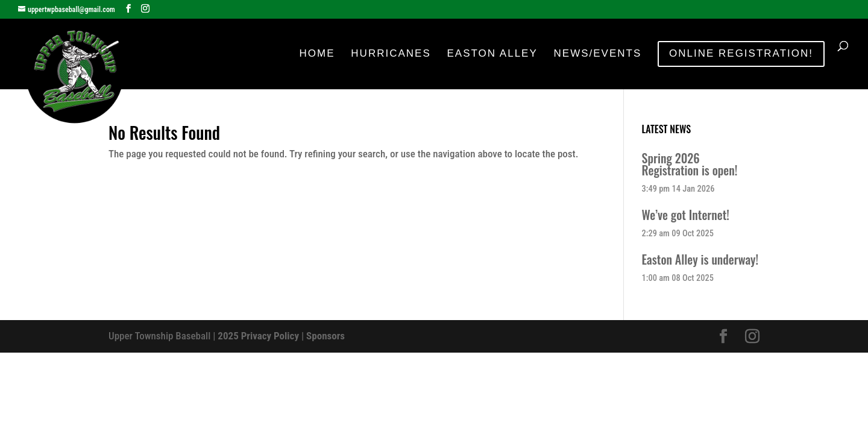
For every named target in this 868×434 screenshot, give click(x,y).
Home (317, 54)
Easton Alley (492, 54)
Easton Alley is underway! (700, 259)
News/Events (598, 54)
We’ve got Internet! (686, 215)
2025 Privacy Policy (258, 336)
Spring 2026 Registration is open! (690, 164)
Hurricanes (391, 54)
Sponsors (325, 336)
